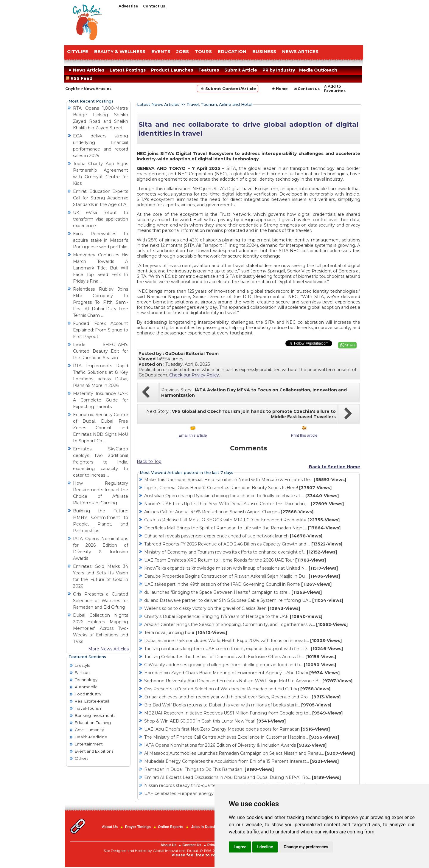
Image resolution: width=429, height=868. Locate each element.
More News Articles (108, 649)
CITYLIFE (78, 51)
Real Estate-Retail (92, 701)
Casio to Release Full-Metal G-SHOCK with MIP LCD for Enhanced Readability (242, 520)
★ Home (280, 89)
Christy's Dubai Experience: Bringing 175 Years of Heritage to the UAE (233, 616)
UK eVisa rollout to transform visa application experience (101, 219)
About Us (110, 827)
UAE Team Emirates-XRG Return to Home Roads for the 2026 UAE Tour (235, 560)
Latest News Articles (158, 104)
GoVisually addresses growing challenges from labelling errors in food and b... (240, 665)
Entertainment (89, 744)
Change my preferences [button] (306, 847)
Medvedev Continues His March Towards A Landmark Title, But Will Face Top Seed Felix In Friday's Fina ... (101, 268)
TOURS (203, 51)
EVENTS (161, 51)
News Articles (86, 70)
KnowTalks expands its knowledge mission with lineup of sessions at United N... (241, 568)
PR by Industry (279, 70)
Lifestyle (83, 665)
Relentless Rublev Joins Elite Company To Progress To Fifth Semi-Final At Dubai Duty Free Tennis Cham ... (101, 302)
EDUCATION (232, 51)
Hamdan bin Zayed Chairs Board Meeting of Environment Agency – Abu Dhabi (242, 673)
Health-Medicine (91, 737)
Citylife (73, 89)
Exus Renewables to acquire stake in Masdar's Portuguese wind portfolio (101, 240)
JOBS (183, 51)
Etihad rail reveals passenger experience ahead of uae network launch (233, 536)
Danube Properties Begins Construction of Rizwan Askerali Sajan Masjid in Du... (242, 576)
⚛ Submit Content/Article (228, 89)
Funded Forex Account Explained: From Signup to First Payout (101, 330)
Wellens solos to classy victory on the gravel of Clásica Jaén (222, 608)
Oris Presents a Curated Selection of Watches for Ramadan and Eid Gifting (101, 601)
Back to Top (149, 461)
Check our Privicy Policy (194, 375)
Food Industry (88, 694)
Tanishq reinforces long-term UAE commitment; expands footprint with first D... (244, 649)
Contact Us (192, 845)
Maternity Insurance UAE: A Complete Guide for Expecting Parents (101, 400)
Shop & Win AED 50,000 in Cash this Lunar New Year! (215, 721)
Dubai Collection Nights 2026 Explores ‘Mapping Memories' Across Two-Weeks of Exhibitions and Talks (101, 628)
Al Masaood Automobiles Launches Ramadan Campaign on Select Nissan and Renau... (250, 753)
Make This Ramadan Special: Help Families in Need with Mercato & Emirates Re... (245, 480)
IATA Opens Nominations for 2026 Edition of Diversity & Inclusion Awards (235, 745)
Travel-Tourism (89, 708)
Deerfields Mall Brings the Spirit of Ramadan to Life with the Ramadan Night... (242, 528)
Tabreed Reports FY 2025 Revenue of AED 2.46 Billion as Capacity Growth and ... (243, 544)
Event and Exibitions (94, 751)
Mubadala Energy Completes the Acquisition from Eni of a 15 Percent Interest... (241, 761)
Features (209, 70)
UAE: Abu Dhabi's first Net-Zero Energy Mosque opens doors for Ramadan (237, 729)
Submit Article (241, 70)
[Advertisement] (240, 25)
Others (81, 758)
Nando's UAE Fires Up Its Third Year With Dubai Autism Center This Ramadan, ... (244, 504)
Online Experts (171, 827)
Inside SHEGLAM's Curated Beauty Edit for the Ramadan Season (101, 351)
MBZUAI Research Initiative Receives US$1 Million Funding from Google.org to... (243, 713)
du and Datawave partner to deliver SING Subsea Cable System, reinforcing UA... (244, 600)
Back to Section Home (335, 467)
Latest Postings (128, 70)
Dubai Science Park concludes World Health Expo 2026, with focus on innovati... (243, 641)
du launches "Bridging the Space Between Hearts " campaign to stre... (233, 592)
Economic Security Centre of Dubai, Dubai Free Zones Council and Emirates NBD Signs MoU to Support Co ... (101, 428)
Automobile (86, 687)
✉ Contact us (307, 89)
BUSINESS (264, 51)
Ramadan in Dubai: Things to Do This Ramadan (209, 769)
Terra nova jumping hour (186, 633)
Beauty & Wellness (120, 51)
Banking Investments (95, 715)
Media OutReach (318, 70)
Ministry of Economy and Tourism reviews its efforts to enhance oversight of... (241, 552)
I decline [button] (265, 847)
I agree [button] (240, 847)
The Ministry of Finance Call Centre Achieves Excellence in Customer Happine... (242, 737)
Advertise (128, 6)
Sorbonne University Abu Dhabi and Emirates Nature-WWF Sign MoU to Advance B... (248, 681)
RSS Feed (80, 78)
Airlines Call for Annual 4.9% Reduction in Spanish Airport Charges (229, 512)
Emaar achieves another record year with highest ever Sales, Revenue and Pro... (242, 697)
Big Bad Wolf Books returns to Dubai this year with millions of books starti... (238, 705)
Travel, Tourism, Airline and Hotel (219, 104)
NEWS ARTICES (300, 51)
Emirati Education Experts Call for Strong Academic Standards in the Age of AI (101, 198)
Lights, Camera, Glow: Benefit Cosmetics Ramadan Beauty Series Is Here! (238, 488)
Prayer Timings (138, 827)
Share (350, 345)
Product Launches (172, 70)
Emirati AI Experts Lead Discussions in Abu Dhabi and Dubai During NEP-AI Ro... (243, 777)
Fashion (82, 672)
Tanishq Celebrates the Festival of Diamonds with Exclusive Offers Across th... (240, 657)
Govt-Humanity (89, 730)
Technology (86, 680)
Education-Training (93, 723)
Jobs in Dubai (203, 827)
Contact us (154, 6)
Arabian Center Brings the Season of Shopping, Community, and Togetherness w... (246, 624)
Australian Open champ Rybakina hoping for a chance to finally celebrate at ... (241, 496)
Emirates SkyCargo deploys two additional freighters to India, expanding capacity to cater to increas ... (101, 462)
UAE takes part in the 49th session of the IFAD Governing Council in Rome (238, 584)
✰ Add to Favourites (335, 89)
